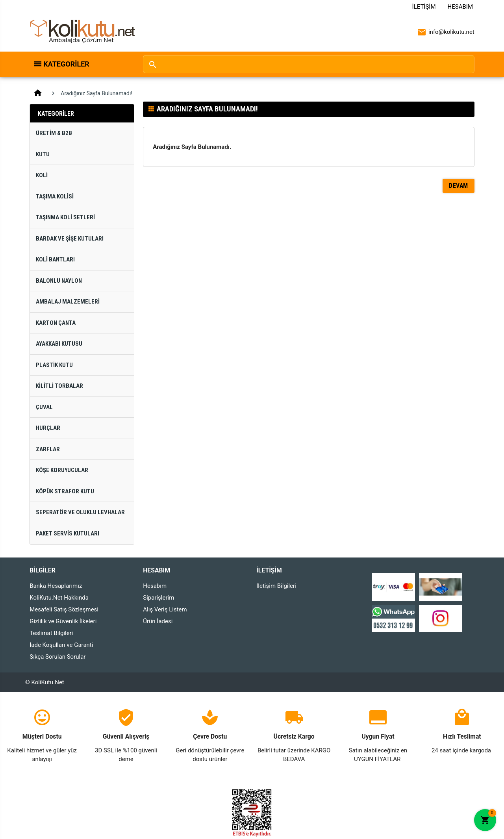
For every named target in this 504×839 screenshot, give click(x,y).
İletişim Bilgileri (276, 586)
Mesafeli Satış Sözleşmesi (64, 609)
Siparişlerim (158, 598)
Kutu (43, 154)
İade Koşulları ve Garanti (61, 645)
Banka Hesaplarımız (56, 586)
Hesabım (460, 7)
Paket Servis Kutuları (68, 533)
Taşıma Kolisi (55, 196)
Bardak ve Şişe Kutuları (70, 239)
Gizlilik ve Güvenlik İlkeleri (63, 621)
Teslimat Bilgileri (51, 633)
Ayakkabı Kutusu (59, 344)
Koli (42, 175)
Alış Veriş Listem (165, 609)
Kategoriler (66, 64)
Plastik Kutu (54, 365)
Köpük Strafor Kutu (65, 491)
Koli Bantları (55, 259)
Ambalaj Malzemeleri (68, 302)
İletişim (424, 7)
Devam (459, 186)
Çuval (44, 407)
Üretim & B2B (54, 133)
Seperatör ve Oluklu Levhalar (80, 512)
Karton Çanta (56, 323)
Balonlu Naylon (59, 281)
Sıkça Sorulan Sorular (57, 657)
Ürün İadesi (158, 621)
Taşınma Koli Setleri (65, 217)
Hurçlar (48, 428)
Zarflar (48, 449)
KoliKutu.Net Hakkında (59, 598)
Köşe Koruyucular (62, 470)
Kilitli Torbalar (59, 386)
